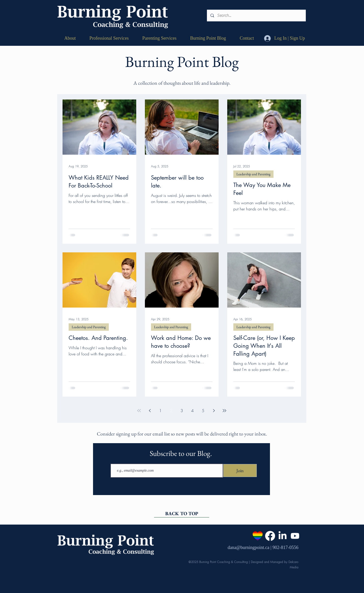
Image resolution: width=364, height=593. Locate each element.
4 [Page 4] (192, 411)
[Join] (240, 471)
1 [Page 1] (160, 411)
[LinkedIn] (283, 536)
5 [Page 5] (203, 411)
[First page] (139, 411)
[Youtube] (295, 536)
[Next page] (214, 411)
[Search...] (256, 16)
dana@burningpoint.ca (248, 547)
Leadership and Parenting (253, 174)
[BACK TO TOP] (182, 514)
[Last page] (224, 411)
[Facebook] (270, 536)
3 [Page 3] (182, 411)
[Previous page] (150, 411)
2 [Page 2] (171, 411)
